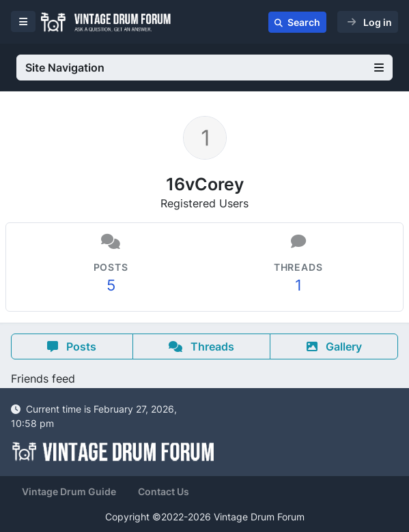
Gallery (334, 346)
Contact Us (164, 491)
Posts (72, 346)
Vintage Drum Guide (69, 491)
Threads (201, 346)
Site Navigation (204, 68)
